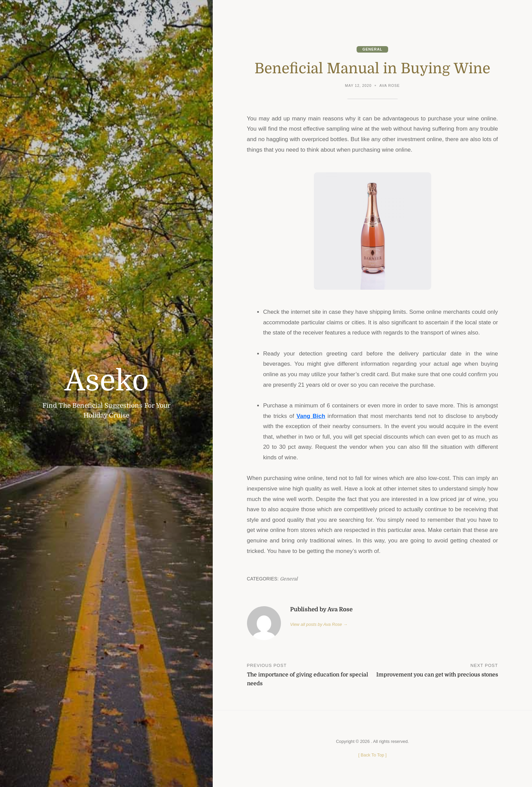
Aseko (107, 381)
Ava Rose (389, 85)
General (372, 49)
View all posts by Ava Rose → (319, 624)
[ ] (372, 755)
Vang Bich (311, 416)
